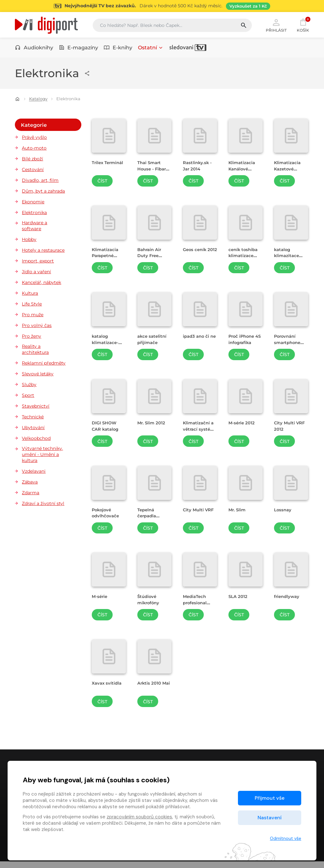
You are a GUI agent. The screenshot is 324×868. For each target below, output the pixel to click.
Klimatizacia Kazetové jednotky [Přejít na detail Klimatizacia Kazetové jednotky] (289, 171)
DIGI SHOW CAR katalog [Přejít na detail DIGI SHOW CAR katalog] (107, 428)
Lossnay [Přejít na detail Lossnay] (284, 511)
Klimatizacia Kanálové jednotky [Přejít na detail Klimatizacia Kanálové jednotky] (243, 171)
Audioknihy (34, 50)
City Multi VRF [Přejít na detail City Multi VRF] (200, 511)
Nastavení (270, 818)
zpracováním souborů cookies (139, 817)
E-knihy (118, 50)
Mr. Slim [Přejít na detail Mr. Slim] (238, 511)
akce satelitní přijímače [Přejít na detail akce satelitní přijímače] (153, 341)
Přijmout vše (270, 798)
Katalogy (38, 101)
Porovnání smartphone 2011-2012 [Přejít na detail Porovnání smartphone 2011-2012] (289, 344)
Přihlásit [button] (276, 26)
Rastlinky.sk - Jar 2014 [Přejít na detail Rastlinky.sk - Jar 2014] (199, 168)
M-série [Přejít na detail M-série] (101, 598)
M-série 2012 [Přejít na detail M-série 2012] (243, 425)
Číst (102, 183)
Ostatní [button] (151, 50)
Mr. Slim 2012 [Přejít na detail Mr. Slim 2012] (153, 425)
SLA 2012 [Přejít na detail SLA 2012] (239, 598)
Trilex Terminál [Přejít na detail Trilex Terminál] (102, 168)
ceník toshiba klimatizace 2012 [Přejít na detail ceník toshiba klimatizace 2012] (245, 257)
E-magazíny (79, 50)
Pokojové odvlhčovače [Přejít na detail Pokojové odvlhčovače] (107, 514)
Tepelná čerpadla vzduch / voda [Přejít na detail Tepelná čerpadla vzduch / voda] (154, 517)
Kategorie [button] (33, 126)
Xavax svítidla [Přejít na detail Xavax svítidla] (108, 685)
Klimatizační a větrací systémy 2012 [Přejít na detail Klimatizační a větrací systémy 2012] (200, 431)
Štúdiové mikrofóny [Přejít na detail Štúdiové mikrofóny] (150, 601)
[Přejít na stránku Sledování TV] (162, 6)
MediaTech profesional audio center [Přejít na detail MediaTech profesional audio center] (198, 604)
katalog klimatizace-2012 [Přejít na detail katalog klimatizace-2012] (107, 344)
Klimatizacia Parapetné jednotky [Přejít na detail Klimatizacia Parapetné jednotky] (106, 257)
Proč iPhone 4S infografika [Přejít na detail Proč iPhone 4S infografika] (245, 341)
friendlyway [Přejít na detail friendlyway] (288, 598)
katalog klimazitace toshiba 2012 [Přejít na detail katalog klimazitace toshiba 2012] (289, 257)
